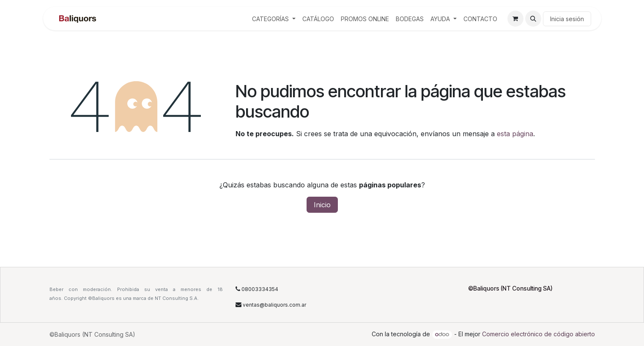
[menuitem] (274, 19)
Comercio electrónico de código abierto (538, 334)
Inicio (322, 205)
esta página (515, 134)
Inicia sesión (567, 19)
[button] (533, 19)
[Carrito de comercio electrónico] (515, 19)
